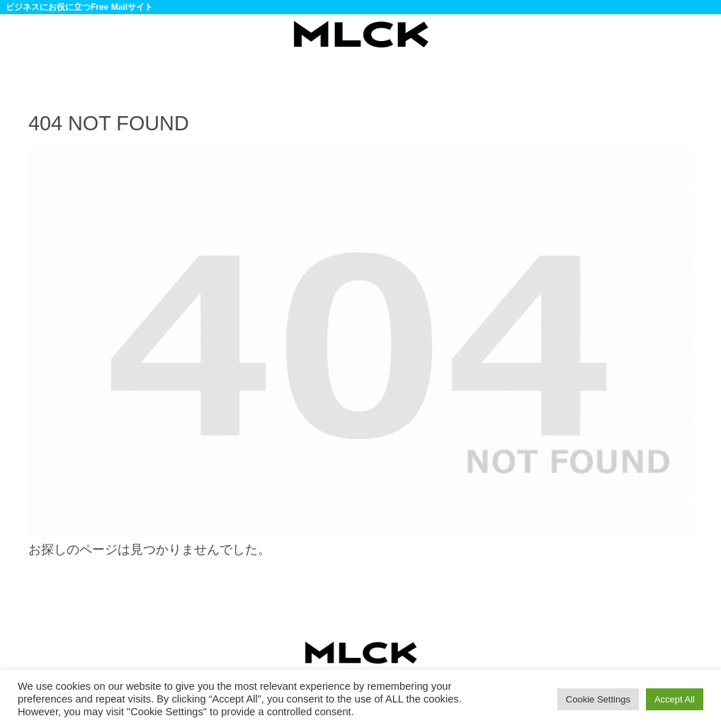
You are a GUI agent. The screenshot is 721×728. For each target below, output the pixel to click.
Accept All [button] (675, 699)
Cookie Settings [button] (598, 699)
